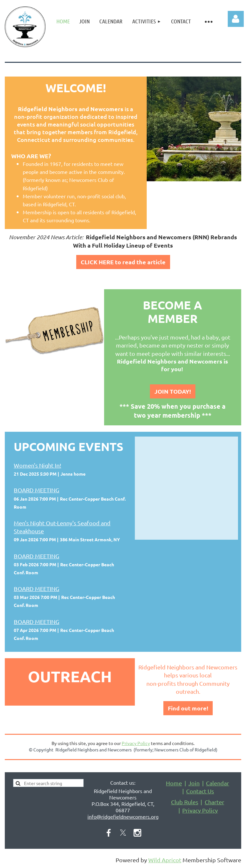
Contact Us (200, 791)
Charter (214, 802)
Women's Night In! (37, 465)
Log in (236, 19)
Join (194, 783)
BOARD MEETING (37, 490)
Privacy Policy (136, 743)
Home (174, 783)
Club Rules (185, 802)
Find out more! (188, 708)
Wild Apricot (165, 860)
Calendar (217, 783)
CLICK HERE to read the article (123, 262)
